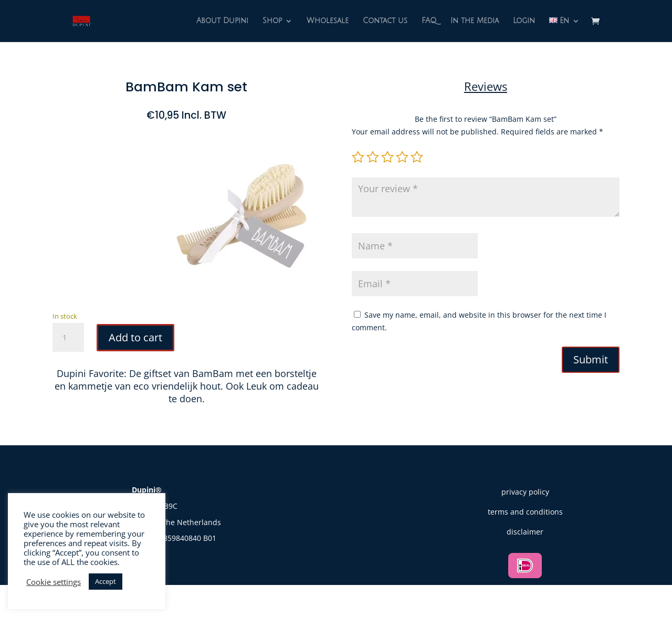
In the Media (475, 21)
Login (524, 21)
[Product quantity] (68, 338)
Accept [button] (106, 581)
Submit (591, 359)
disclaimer (525, 532)
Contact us (385, 21)
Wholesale (328, 21)
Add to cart (135, 337)
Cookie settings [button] (54, 582)
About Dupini (222, 21)
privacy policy (525, 492)
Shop (272, 21)
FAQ (429, 21)
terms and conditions (525, 512)
